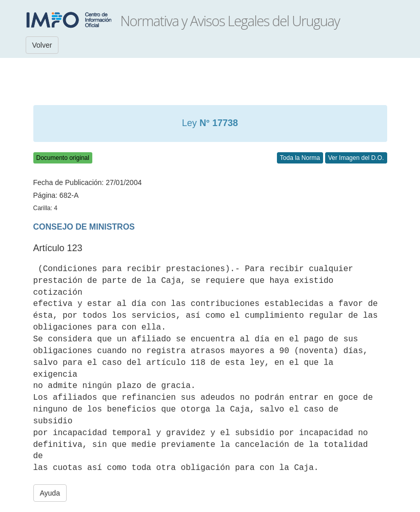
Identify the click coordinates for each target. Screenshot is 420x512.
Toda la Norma (300, 158)
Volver (42, 45)
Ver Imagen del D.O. (356, 158)
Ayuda (50, 493)
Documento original (63, 158)
